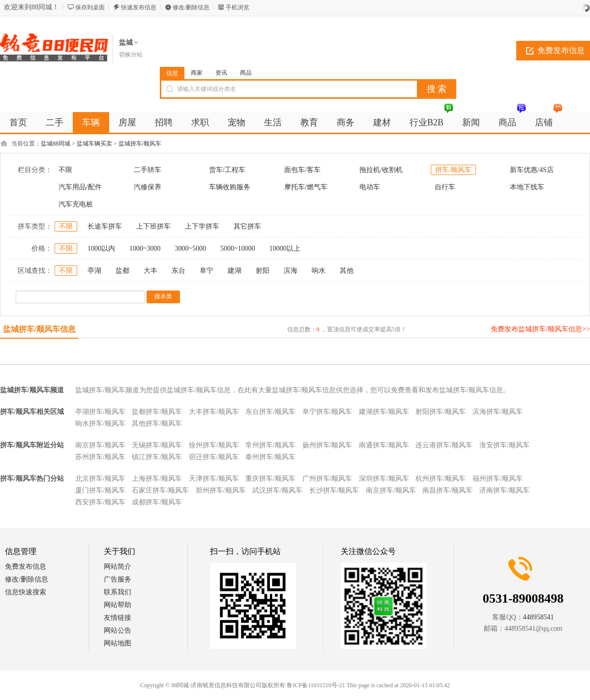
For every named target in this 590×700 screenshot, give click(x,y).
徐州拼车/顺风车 (214, 445)
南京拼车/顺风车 (100, 445)
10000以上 (285, 248)
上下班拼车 (153, 226)
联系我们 (118, 592)
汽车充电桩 (76, 204)
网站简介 (118, 567)
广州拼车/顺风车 (327, 479)
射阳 (263, 271)
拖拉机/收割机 (381, 170)
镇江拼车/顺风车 (157, 457)
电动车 (370, 187)
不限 (65, 170)
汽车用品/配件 (80, 187)
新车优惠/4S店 (532, 170)
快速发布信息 (139, 7)
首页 (18, 122)
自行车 (445, 187)
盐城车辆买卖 (94, 144)
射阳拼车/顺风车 (441, 412)
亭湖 (94, 271)
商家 (197, 73)
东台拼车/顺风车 (270, 412)
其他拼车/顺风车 (157, 423)
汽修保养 (147, 187)
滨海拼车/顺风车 (498, 412)
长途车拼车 (105, 226)
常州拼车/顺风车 (270, 445)
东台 (178, 271)
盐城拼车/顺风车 (140, 144)
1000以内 (101, 248)
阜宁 (206, 271)
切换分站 (131, 55)
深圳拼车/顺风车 (384, 479)
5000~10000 (238, 248)
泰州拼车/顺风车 (270, 457)
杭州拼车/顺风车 (441, 479)
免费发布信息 (26, 567)
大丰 (150, 271)
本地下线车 (527, 187)
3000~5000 (191, 248)
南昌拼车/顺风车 (447, 490)
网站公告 (118, 630)
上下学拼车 (202, 226)
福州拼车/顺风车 (498, 479)
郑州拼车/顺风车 (221, 490)
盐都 (122, 271)
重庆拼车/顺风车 (270, 479)
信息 (172, 73)
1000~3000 (145, 248)
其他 (347, 271)
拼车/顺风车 (453, 170)
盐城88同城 (56, 144)
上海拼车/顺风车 (157, 479)
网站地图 (118, 643)
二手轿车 (147, 170)
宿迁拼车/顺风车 (214, 457)
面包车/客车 (302, 170)
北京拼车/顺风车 (100, 479)
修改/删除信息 (191, 7)
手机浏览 (237, 7)
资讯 (221, 73)
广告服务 (118, 579)
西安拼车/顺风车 (100, 502)
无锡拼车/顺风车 (157, 445)
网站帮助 (118, 605)
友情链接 (118, 618)
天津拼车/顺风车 (214, 479)
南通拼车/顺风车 (384, 445)
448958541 (539, 617)
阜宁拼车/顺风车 (327, 412)
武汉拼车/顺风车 (277, 490)
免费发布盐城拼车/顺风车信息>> (540, 329)
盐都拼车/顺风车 (157, 412)
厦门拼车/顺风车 (100, 490)
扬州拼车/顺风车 (327, 445)
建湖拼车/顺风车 (384, 412)
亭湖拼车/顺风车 (100, 412)
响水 (319, 271)
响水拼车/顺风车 (100, 423)
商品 (246, 73)
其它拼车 (247, 226)
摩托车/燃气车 (306, 187)
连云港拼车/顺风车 (444, 445)
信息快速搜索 (26, 592)
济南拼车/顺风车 (504, 490)
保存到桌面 (90, 7)
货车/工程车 (227, 170)
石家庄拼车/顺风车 (160, 490)
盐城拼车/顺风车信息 (39, 329)
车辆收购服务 (230, 187)
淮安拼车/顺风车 (504, 445)
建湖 (235, 271)
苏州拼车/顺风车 (100, 457)
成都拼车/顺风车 (157, 502)
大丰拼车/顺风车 (214, 412)
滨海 (291, 271)
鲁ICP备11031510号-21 (316, 685)
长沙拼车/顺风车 (334, 490)
